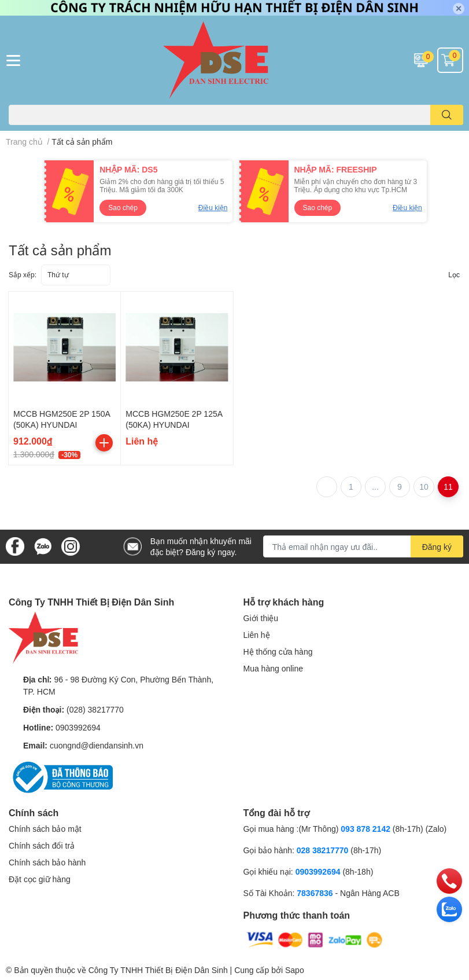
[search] (447, 115)
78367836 (315, 893)
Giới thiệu (261, 618)
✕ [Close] (459, 8)
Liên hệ (257, 635)
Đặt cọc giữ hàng (40, 879)
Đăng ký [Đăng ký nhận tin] (437, 547)
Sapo (295, 970)
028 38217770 (323, 850)
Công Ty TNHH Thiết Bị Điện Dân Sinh (158, 970)
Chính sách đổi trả (42, 845)
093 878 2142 (365, 829)
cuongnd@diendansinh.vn (97, 745)
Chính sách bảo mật (45, 829)
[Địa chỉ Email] (363, 546)
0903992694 (78, 727)
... (375, 487)
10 (424, 487)
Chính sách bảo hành (47, 862)
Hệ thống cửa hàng (278, 652)
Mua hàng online (274, 668)
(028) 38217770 (95, 709)
